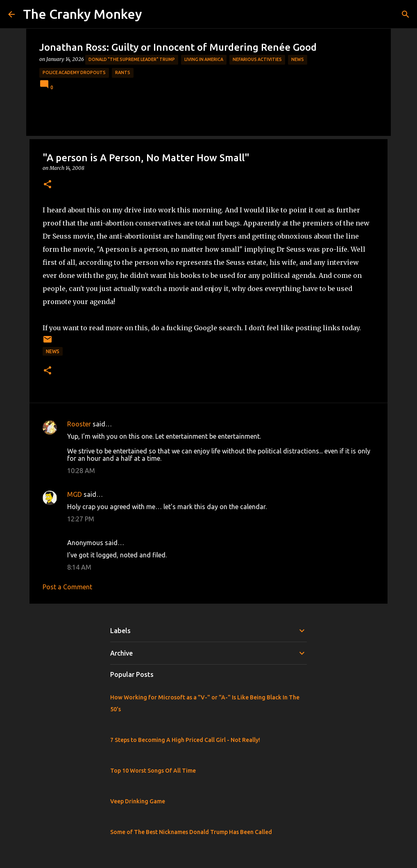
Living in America (204, 59)
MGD (75, 494)
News (298, 59)
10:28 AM (81, 471)
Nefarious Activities (257, 59)
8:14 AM (79, 567)
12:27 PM (81, 519)
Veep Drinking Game (138, 801)
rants (123, 72)
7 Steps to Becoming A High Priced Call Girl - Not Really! (185, 740)
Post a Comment (67, 587)
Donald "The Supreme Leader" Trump (132, 59)
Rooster (79, 424)
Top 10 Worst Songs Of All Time (153, 771)
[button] (48, 185)
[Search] (406, 14)
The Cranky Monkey (83, 14)
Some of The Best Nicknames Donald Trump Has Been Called (191, 832)
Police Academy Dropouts (74, 72)
